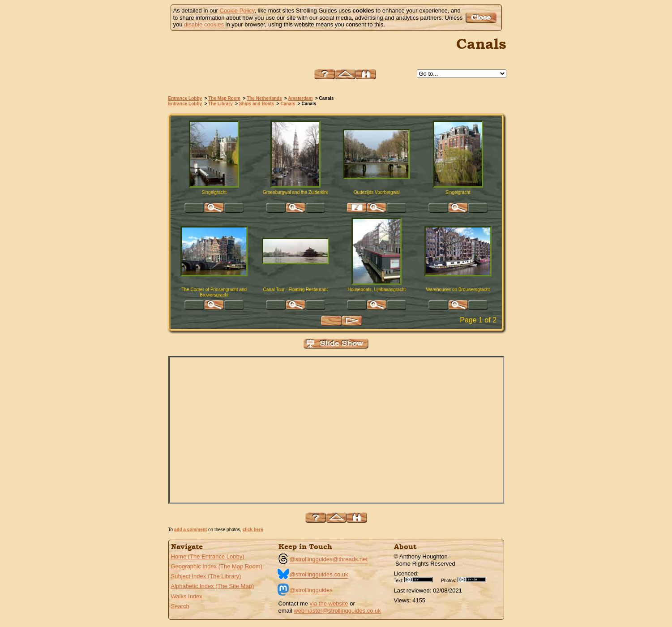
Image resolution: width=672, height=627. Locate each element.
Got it (482, 18)
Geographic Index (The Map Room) (217, 566)
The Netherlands (264, 98)
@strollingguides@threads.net (329, 559)
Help (325, 74)
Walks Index (187, 596)
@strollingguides (311, 590)
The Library (220, 104)
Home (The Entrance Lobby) (208, 556)
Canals (288, 104)
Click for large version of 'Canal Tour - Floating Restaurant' (295, 305)
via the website (329, 603)
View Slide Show (336, 344)
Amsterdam (300, 98)
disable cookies (204, 24)
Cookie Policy (237, 11)
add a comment (190, 530)
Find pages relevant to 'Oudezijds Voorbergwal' (357, 208)
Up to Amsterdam (345, 74)
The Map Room (224, 98)
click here (253, 530)
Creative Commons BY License (422, 580)
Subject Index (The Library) (206, 576)
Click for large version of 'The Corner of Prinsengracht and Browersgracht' (214, 305)
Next (352, 321)
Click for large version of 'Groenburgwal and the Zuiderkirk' (295, 208)
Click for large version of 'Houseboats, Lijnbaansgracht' (377, 305)
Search (180, 606)
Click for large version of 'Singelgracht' (214, 208)
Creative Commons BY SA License (475, 580)
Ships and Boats (257, 104)
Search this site (366, 74)
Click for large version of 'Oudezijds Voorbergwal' (377, 208)
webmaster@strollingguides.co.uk (337, 611)
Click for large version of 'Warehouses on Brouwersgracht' (458, 305)
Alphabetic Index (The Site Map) (213, 586)
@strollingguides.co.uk (319, 574)
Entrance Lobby (185, 98)
